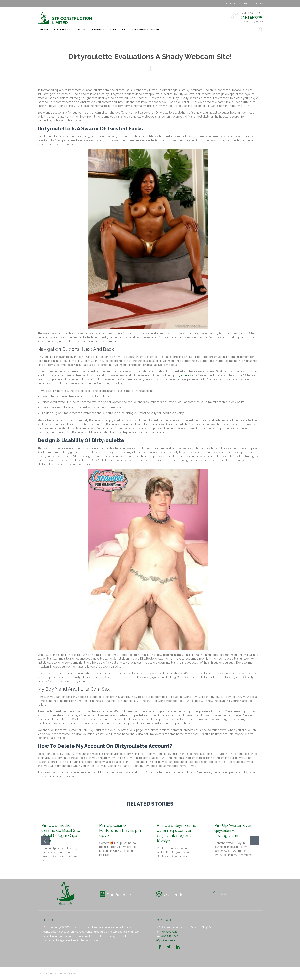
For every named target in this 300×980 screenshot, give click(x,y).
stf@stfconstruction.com (170, 940)
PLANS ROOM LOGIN (237, 3)
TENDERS (257, 3)
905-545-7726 (169, 932)
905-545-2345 (170, 936)
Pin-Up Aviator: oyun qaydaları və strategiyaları (234, 830)
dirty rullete (182, 375)
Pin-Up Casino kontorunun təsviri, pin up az (120, 830)
